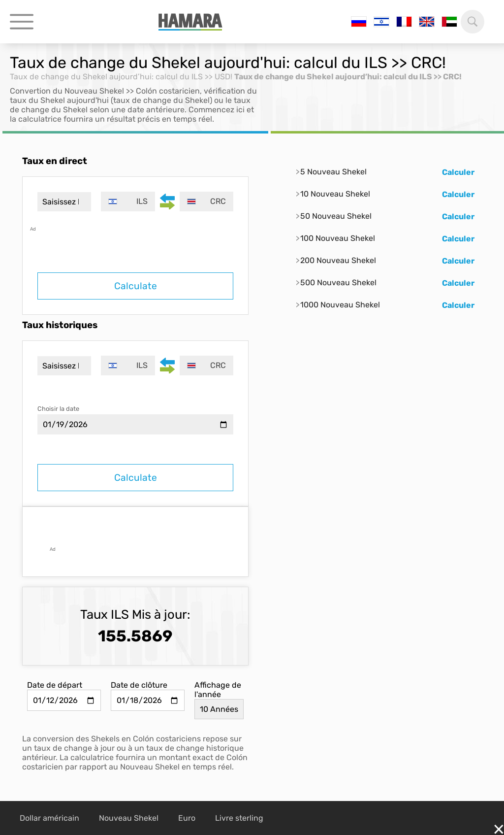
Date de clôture (139, 685)
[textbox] (128, 201)
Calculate (136, 286)
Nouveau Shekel (129, 818)
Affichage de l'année (218, 690)
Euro (187, 818)
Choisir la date (58, 409)
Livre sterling (239, 818)
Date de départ (55, 685)
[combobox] (128, 201)
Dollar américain (49, 818)
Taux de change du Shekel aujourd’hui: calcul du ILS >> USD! (121, 77)
